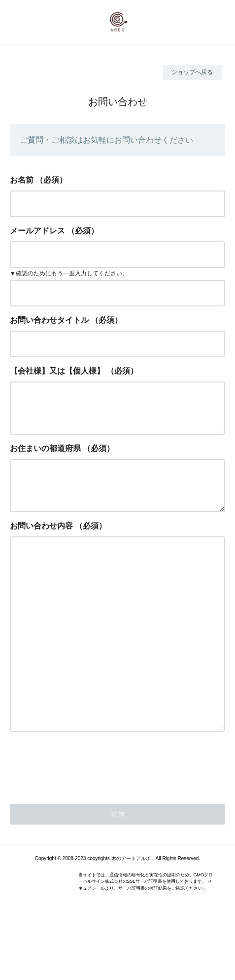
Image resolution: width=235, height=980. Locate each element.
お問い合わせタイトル (49, 320)
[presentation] (85, 820)
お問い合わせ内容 (41, 542)
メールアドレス (37, 231)
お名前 (22, 180)
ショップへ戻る (192, 72)
